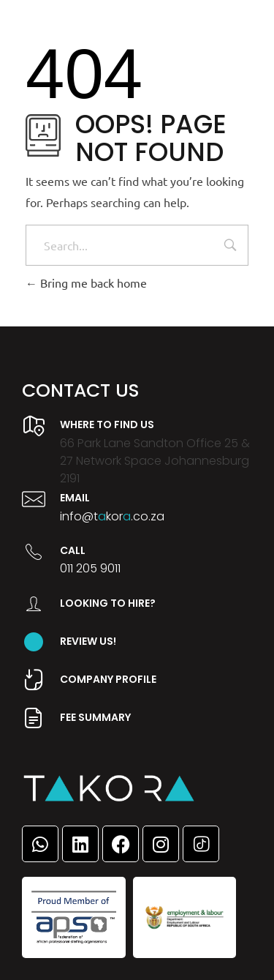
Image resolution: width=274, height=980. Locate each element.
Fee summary (95, 717)
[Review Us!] (34, 642)
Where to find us (107, 424)
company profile (108, 679)
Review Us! (88, 641)
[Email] (34, 499)
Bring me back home (86, 283)
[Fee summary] (34, 718)
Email (75, 498)
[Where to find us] (34, 426)
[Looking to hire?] (34, 604)
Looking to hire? (108, 603)
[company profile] (34, 680)
